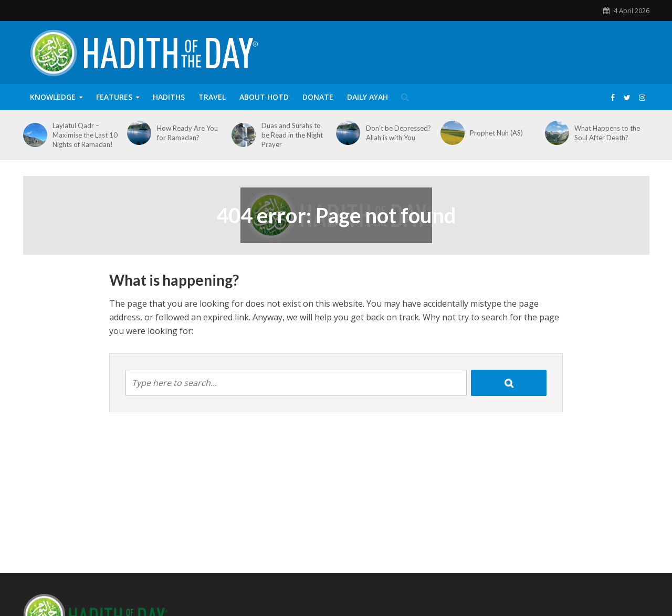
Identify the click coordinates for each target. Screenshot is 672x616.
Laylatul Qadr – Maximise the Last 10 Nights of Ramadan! (85, 135)
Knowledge (53, 97)
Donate (318, 97)
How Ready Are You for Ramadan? (187, 133)
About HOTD (264, 97)
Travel (212, 97)
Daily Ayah (367, 97)
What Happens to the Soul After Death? (607, 133)
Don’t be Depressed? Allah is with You (398, 133)
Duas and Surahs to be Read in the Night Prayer (292, 135)
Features (114, 97)
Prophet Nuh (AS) (496, 133)
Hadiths (169, 97)
